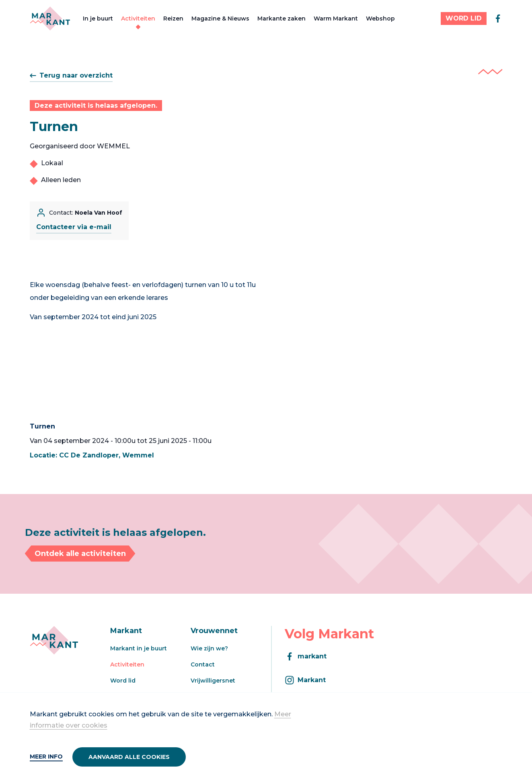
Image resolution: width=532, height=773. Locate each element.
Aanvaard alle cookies (129, 757)
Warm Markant (336, 18)
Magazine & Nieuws (220, 18)
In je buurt (98, 18)
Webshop (380, 18)
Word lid (123, 681)
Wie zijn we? (209, 648)
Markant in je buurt (139, 648)
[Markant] (50, 18)
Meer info (46, 757)
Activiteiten (138, 18)
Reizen (173, 18)
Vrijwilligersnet (213, 681)
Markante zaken (281, 18)
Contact (203, 664)
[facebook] (498, 18)
